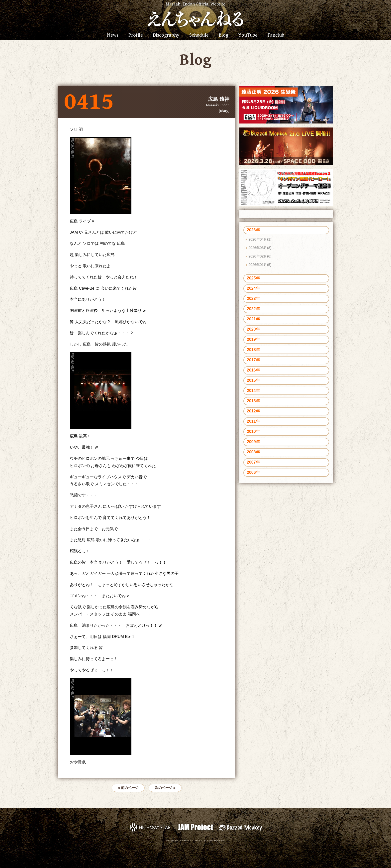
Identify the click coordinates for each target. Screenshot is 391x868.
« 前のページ (128, 788)
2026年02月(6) (260, 256)
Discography (166, 35)
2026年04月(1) (260, 239)
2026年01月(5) (260, 265)
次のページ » (165, 788)
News (113, 35)
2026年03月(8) (260, 248)
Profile (136, 35)
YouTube (248, 35)
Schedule (199, 35)
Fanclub (276, 35)
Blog (224, 35)
